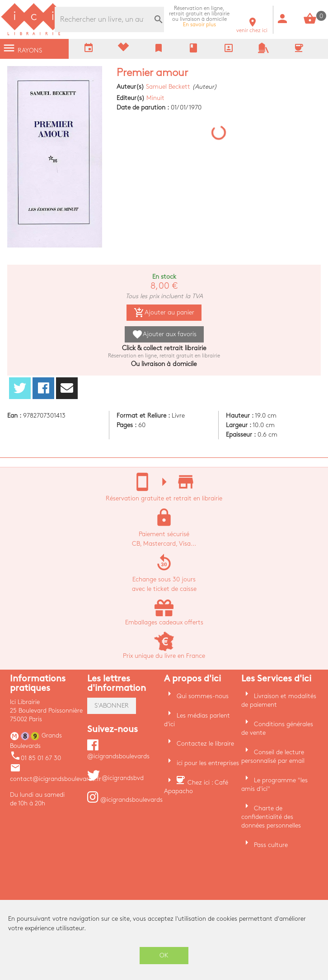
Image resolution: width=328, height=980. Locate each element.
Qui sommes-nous (203, 696)
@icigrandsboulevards (125, 800)
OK (164, 955)
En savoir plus (199, 17)
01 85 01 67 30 (35, 758)
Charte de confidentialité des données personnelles (271, 817)
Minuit (155, 98)
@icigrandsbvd (115, 778)
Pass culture (271, 845)
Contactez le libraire (205, 744)
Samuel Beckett (168, 87)
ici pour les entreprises (208, 763)
